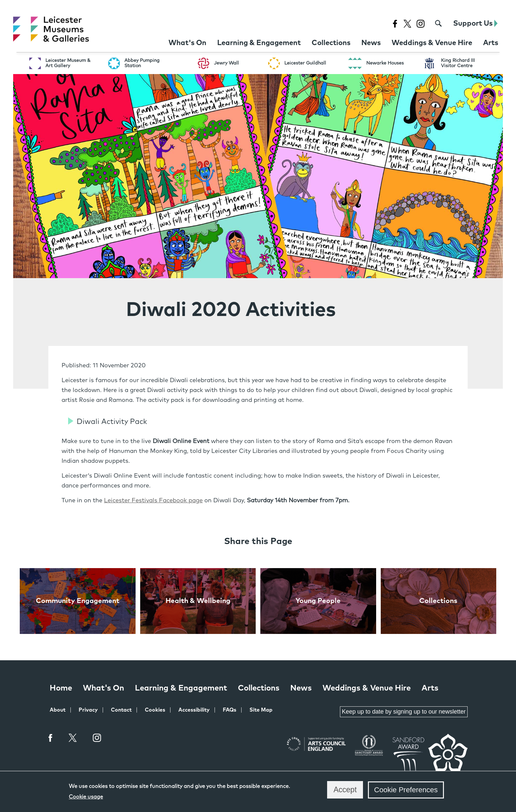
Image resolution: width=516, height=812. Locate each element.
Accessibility (194, 710)
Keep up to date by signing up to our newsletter (404, 712)
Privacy (88, 710)
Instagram (97, 739)
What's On (103, 688)
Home (61, 688)
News (301, 688)
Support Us (475, 24)
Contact (121, 710)
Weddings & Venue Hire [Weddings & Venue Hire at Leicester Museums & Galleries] (367, 688)
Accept (345, 790)
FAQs (230, 710)
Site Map (261, 710)
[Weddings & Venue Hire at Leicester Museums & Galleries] (432, 43)
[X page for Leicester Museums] (407, 24)
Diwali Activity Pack (112, 422)
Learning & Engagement (181, 688)
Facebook (51, 738)
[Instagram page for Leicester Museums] (420, 24)
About (58, 710)
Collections (259, 688)
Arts (430, 688)
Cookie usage (86, 797)
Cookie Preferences (406, 790)
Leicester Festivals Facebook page (153, 501)
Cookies (155, 710)
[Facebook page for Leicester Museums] (395, 24)
